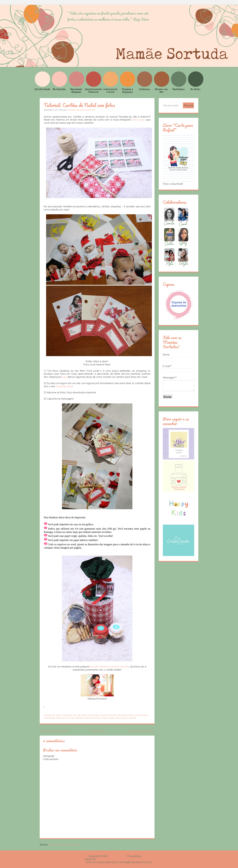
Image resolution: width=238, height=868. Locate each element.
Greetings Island (64, 386)
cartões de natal (52, 715)
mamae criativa (83, 718)
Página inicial (98, 731)
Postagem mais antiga (141, 731)
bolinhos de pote (120, 667)
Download (93, 715)
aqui (64, 377)
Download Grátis (108, 715)
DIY (75, 715)
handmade (49, 718)
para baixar (122, 718)
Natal (112, 718)
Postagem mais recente (54, 731)
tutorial (132, 718)
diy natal (82, 715)
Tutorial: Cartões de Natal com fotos (79, 105)
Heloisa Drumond (65, 718)
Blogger (146, 856)
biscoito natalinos (99, 667)
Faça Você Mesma (138, 715)
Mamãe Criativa (100, 718)
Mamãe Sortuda (117, 856)
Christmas (67, 715)
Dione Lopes (138, 120)
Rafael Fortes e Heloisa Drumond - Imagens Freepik (125, 859)
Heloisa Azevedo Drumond (82, 110)
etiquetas (123, 715)
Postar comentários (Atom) (64, 845)
